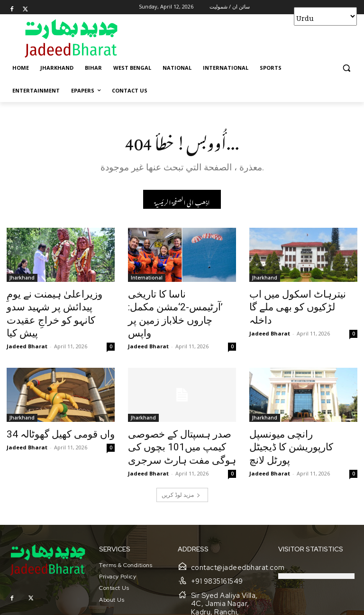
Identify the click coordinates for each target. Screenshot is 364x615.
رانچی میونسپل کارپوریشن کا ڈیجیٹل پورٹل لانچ (298, 420)
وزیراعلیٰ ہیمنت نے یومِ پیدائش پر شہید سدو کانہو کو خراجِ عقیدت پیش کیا (59, 306)
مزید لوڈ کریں (181, 470)
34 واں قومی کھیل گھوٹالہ (50, 415)
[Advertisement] (246, 38)
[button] (346, 68)
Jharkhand (22, 280)
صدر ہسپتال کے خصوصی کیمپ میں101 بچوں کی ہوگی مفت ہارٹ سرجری (180, 426)
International (147, 280)
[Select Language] (325, 16)
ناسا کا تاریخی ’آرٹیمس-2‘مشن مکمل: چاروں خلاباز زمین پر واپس (179, 306)
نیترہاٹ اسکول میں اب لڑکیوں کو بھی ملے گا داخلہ (294, 301)
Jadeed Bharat (27, 328)
